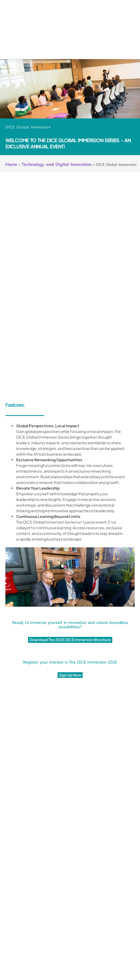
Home (11, 164)
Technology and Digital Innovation (57, 164)
